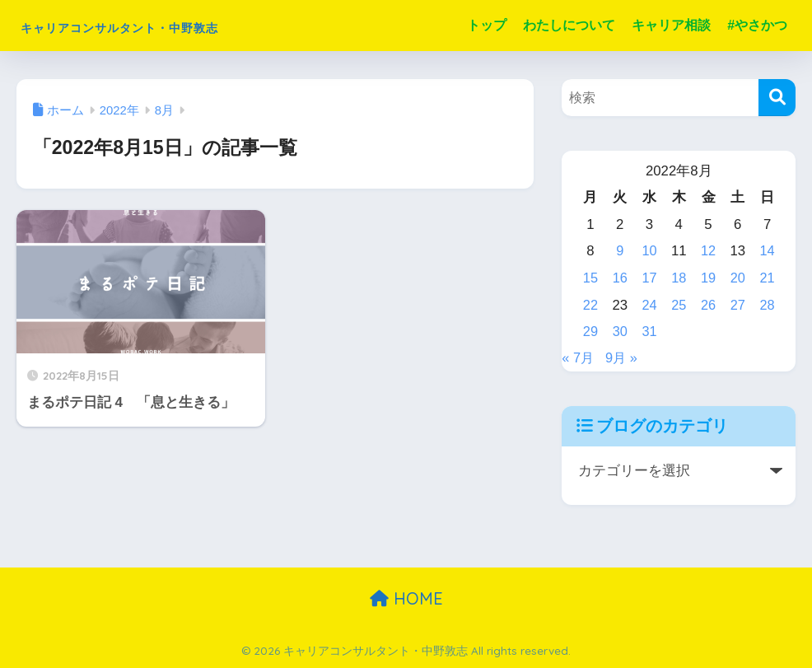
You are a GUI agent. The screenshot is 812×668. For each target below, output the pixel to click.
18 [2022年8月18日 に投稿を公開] (679, 278)
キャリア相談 (671, 25)
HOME (406, 598)
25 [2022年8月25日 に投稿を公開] (679, 305)
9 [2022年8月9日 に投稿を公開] (620, 251)
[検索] (777, 98)
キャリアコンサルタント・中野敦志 (183, 25)
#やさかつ (757, 25)
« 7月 (578, 358)
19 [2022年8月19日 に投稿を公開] (709, 278)
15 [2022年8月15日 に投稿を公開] (591, 278)
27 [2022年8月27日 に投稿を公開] (737, 305)
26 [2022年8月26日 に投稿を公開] (709, 305)
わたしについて (569, 25)
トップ (487, 25)
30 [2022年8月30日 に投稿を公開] (621, 332)
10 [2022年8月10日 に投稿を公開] (649, 251)
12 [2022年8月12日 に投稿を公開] (709, 251)
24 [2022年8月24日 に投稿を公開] (649, 305)
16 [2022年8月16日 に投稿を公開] (621, 278)
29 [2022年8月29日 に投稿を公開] (591, 332)
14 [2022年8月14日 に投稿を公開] (767, 251)
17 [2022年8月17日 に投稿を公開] (649, 278)
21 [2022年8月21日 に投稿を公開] (767, 278)
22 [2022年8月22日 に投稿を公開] (591, 305)
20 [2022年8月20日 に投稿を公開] (737, 278)
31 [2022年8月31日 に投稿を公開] (649, 332)
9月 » (623, 358)
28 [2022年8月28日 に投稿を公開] (767, 305)
